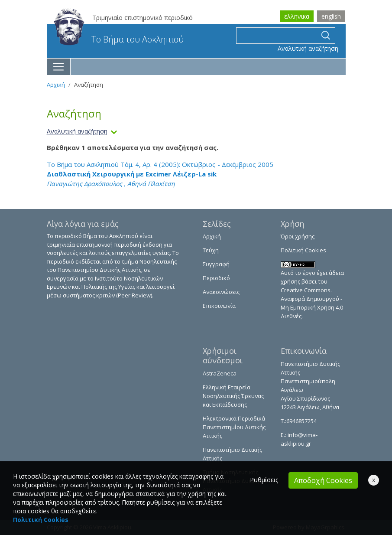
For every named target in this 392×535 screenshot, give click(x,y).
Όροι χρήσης (298, 236)
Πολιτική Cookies (303, 250)
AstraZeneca (220, 373)
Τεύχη (211, 250)
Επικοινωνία (219, 306)
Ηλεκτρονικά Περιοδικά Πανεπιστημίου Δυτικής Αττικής (234, 427)
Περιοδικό (216, 278)
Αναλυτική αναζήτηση (308, 48)
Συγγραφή (216, 264)
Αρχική (56, 85)
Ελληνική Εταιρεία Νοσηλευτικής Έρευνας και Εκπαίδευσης (233, 396)
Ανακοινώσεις (221, 292)
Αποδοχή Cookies (323, 480)
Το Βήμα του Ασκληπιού (119, 39)
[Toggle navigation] (59, 67)
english (331, 16)
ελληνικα (297, 16)
